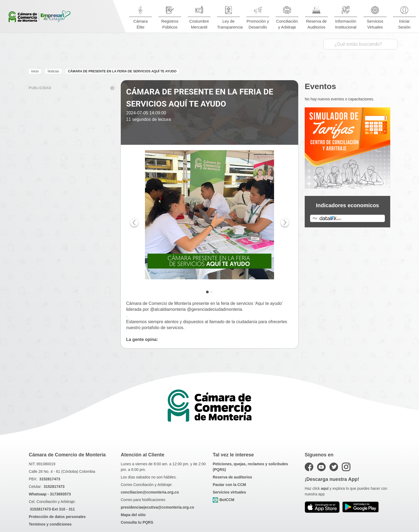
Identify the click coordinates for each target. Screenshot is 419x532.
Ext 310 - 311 (63, 509)
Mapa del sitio (133, 515)
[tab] (207, 292)
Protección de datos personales (57, 517)
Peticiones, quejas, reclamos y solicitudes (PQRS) (250, 467)
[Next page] (285, 223)
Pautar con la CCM (229, 485)
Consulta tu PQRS (137, 522)
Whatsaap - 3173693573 (50, 494)
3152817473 (50, 479)
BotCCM (223, 500)
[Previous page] (134, 223)
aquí (325, 488)
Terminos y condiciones (50, 524)
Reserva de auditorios (232, 477)
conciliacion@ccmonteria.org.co (150, 492)
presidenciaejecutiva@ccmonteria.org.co (157, 507)
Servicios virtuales (229, 492)
